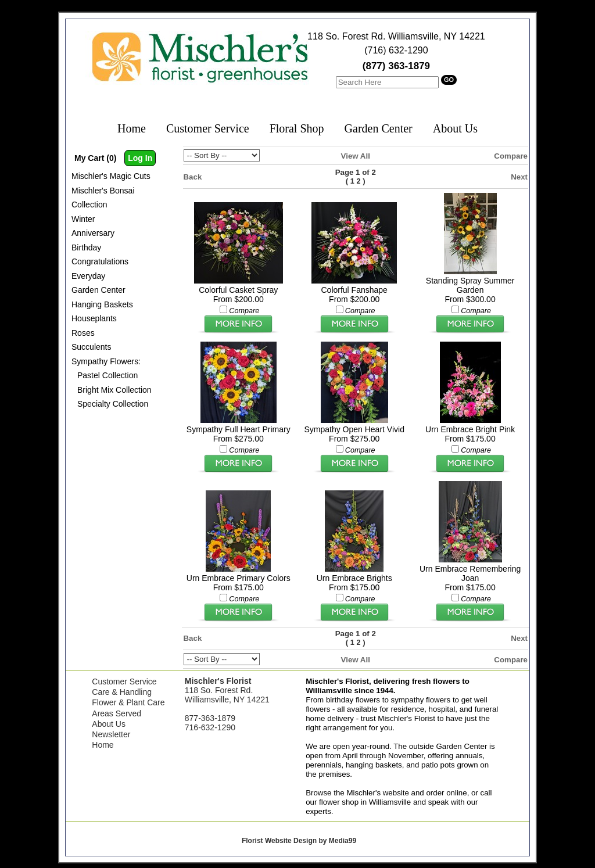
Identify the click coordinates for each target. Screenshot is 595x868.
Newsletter (111, 734)
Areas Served (117, 713)
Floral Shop (297, 128)
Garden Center (379, 128)
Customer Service (208, 128)
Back (193, 177)
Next (519, 177)
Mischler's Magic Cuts (111, 176)
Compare (511, 156)
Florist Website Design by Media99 (299, 841)
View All (356, 156)
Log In (140, 158)
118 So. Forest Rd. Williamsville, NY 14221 (396, 36)
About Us (455, 128)
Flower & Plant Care (128, 702)
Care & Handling (122, 692)
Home (132, 128)
